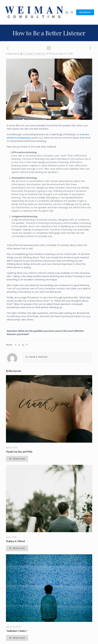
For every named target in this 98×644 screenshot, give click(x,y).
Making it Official (15, 541)
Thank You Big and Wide (19, 452)
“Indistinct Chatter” (17, 631)
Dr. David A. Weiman (34, 54)
